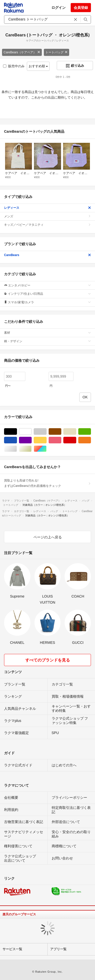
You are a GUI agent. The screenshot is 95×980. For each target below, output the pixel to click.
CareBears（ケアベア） (22, 52)
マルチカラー (46, 449)
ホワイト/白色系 (32, 432)
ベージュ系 (76, 432)
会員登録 (81, 8)
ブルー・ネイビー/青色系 (17, 440)
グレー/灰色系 (46, 432)
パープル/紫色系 (32, 440)
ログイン (59, 8)
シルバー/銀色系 (17, 449)
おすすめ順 (38, 66)
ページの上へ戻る (48, 537)
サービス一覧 (12, 949)
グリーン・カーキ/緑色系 (91, 432)
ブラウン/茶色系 (61, 432)
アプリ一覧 (58, 949)
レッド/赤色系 (76, 440)
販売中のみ (14, 66)
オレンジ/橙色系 (91, 440)
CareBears (48, 255)
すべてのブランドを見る (48, 660)
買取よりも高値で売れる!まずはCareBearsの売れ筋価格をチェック (48, 483)
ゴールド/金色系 (32, 449)
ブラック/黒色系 (17, 432)
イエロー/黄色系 (46, 440)
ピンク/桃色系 (61, 440)
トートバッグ (56, 52)
